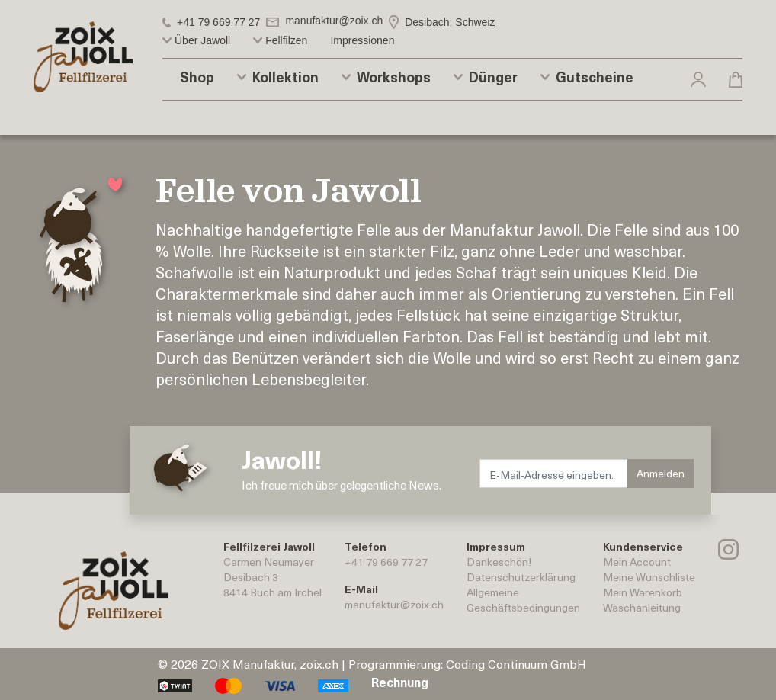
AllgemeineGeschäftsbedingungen (523, 600)
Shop (197, 77)
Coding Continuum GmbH (516, 663)
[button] (698, 79)
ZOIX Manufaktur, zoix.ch (270, 663)
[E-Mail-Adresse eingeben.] (554, 474)
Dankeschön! (499, 562)
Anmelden (661, 473)
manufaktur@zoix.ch (394, 604)
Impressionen (362, 40)
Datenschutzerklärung (521, 577)
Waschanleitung (642, 607)
